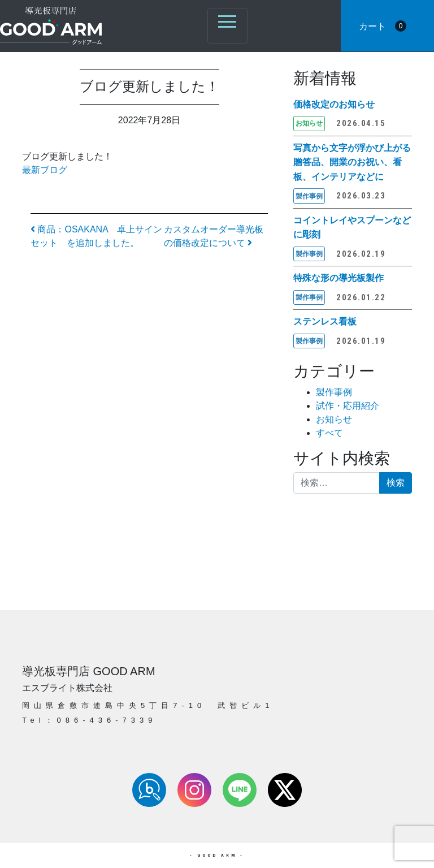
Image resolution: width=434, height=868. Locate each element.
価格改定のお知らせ (334, 104)
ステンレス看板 (325, 321)
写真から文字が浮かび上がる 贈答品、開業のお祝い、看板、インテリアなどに (353, 162)
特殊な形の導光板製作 (338, 278)
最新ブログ (45, 170)
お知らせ (334, 419)
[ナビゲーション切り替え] (227, 26)
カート (383, 26)
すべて (329, 433)
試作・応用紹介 (348, 406)
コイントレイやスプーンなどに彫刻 (352, 228)
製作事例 (334, 392)
